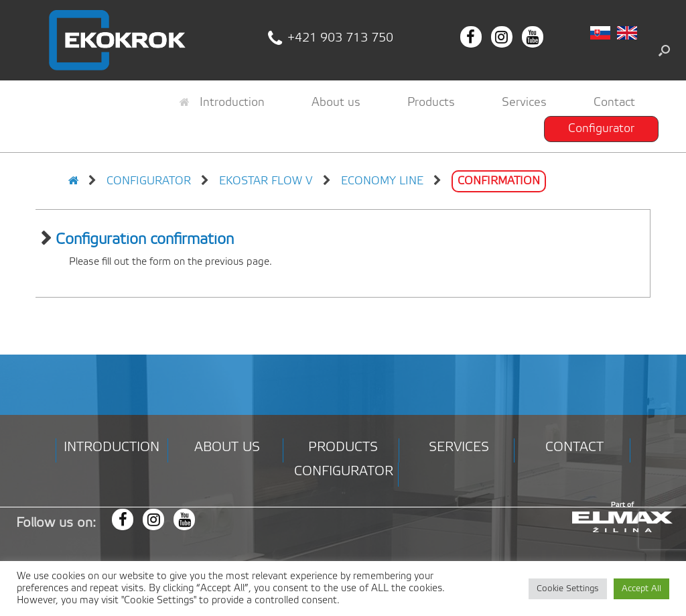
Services (524, 103)
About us (336, 103)
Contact (614, 103)
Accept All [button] (641, 589)
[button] (664, 50)
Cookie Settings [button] (568, 589)
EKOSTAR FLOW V (266, 181)
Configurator (601, 129)
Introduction (222, 103)
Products (431, 103)
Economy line (382, 181)
